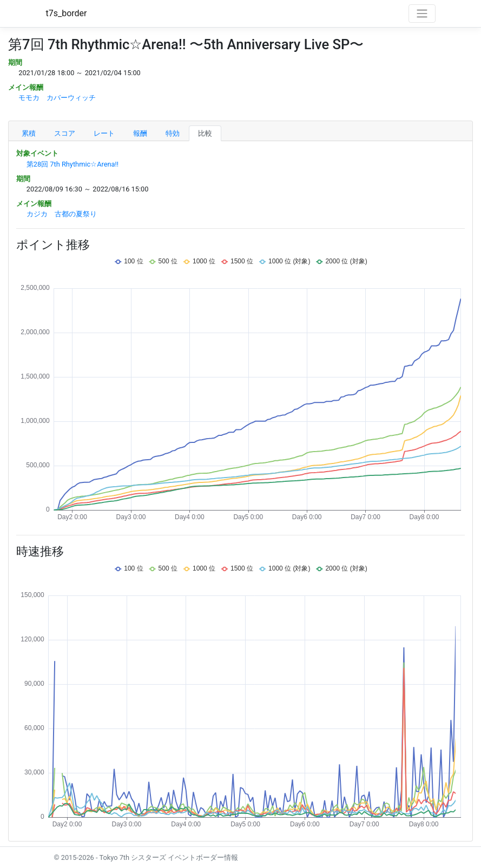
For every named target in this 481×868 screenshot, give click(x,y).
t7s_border (67, 13)
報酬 (140, 133)
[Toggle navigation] (422, 14)
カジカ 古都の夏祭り (62, 214)
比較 (205, 133)
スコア (65, 133)
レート (104, 133)
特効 (173, 133)
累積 (29, 133)
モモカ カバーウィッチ (57, 98)
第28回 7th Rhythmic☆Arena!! (73, 164)
